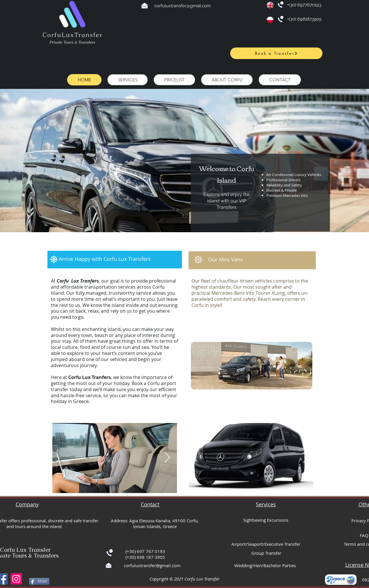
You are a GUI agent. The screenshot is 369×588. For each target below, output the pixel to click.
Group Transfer (266, 553)
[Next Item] (167, 458)
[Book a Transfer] (276, 53)
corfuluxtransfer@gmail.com (183, 6)
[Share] (39, 581)
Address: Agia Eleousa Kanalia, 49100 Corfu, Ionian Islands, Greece (155, 523)
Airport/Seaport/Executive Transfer (266, 544)
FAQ (364, 535)
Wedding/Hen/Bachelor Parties (265, 565)
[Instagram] (16, 579)
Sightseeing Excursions (266, 520)
